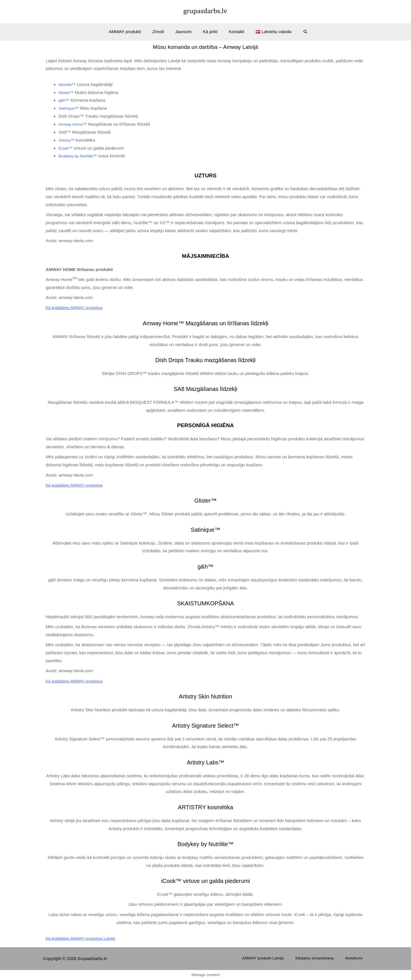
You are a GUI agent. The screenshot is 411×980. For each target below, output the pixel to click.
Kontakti (232, 32)
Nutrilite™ (68, 84)
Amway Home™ (74, 124)
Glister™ (67, 92)
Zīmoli (162, 32)
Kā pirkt (209, 32)
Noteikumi (359, 958)
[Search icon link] (297, 32)
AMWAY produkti (132, 32)
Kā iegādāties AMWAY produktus (77, 307)
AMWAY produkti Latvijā (275, 958)
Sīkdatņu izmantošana (324, 958)
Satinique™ (70, 108)
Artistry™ (67, 140)
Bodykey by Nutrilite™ (80, 156)
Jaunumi (185, 32)
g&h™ (65, 100)
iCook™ (66, 148)
